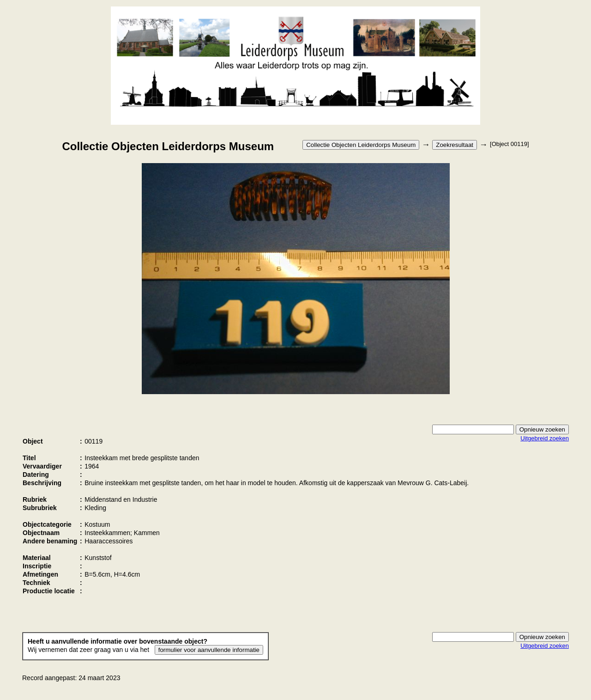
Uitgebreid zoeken (545, 438)
